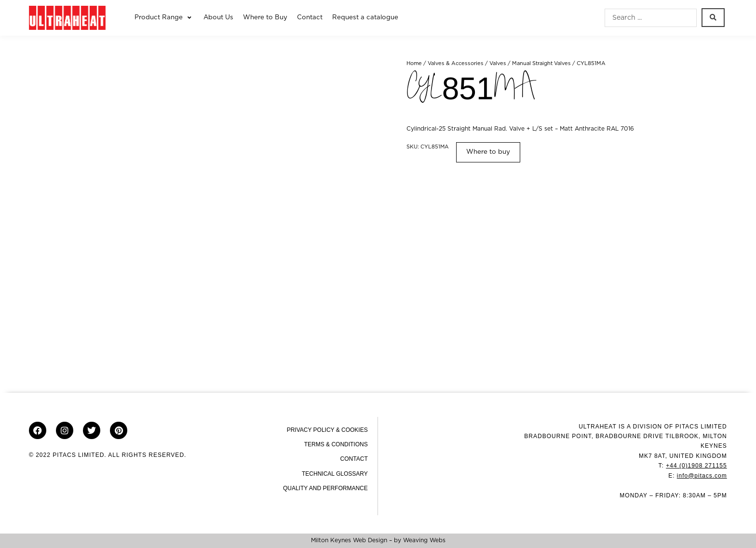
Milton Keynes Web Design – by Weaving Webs (378, 540)
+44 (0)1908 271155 (696, 466)
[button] (164, 18)
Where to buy (488, 152)
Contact (354, 459)
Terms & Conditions (336, 444)
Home (414, 63)
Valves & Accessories (456, 63)
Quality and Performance (325, 488)
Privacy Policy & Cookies (327, 430)
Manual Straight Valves (541, 63)
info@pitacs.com (702, 476)
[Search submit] (713, 18)
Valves (498, 63)
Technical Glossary (335, 474)
